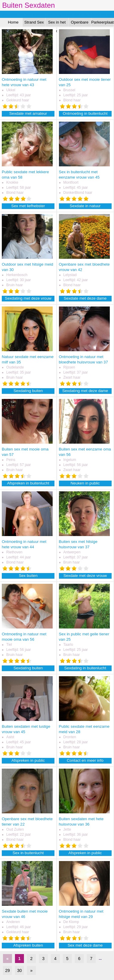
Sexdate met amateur (28, 113)
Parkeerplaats (103, 22)
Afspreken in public (28, 760)
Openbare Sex (80, 23)
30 (19, 970)
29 (7, 970)
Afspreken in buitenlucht (28, 483)
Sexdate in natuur (85, 206)
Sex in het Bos (57, 23)
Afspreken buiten (28, 945)
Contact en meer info (85, 760)
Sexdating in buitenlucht (85, 668)
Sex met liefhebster (28, 206)
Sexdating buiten (28, 391)
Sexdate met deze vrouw (85, 576)
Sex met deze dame (85, 945)
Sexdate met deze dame (85, 298)
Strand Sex (34, 22)
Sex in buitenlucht (28, 853)
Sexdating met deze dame (85, 391)
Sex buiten (28, 576)
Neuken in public (85, 483)
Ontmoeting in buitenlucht (85, 113)
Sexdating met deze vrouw (28, 298)
